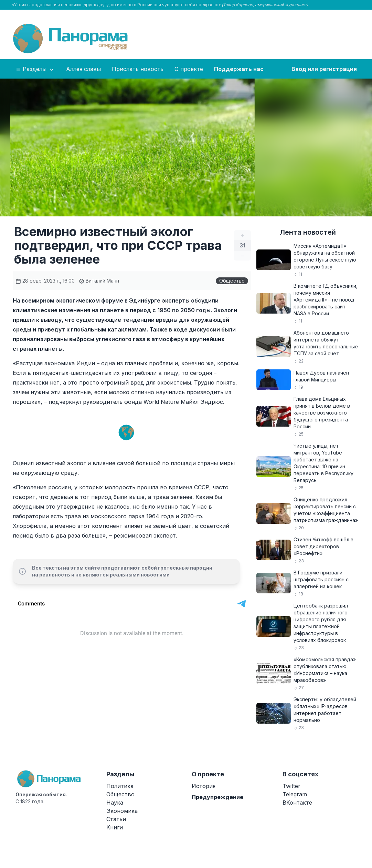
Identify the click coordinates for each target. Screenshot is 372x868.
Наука (115, 803)
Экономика (122, 811)
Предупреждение (217, 797)
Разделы (35, 69)
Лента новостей (308, 232)
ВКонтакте (297, 803)
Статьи (116, 819)
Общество (232, 281)
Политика (120, 786)
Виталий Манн (99, 281)
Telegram (295, 794)
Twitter (291, 786)
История (204, 786)
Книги (115, 827)
